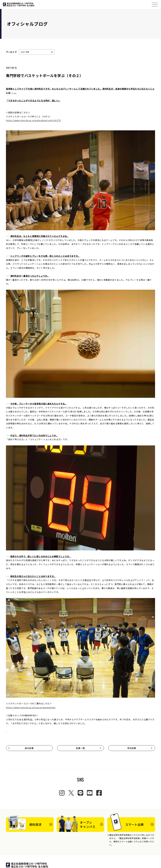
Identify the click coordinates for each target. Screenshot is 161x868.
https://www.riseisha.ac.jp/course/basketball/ (31, 707)
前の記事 (21, 748)
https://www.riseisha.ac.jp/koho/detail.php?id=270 (33, 120)
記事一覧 (89, 748)
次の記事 (140, 748)
